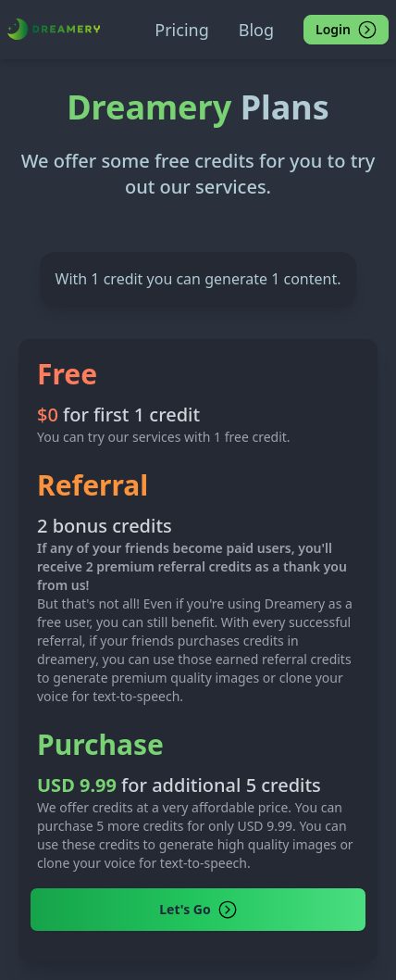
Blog (256, 30)
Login (346, 30)
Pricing (181, 30)
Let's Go (198, 910)
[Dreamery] (54, 29)
